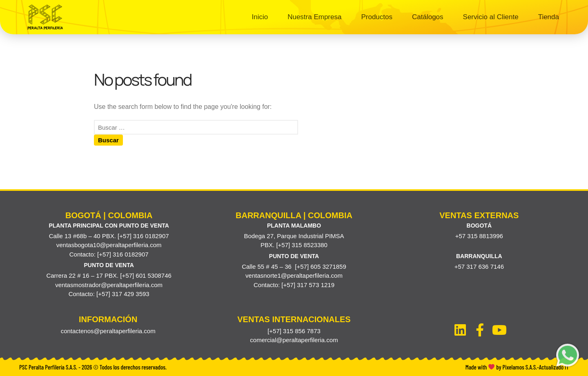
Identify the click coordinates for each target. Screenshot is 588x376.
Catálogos (428, 17)
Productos (377, 17)
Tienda (549, 17)
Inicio (260, 17)
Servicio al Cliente (491, 17)
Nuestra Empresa (314, 17)
